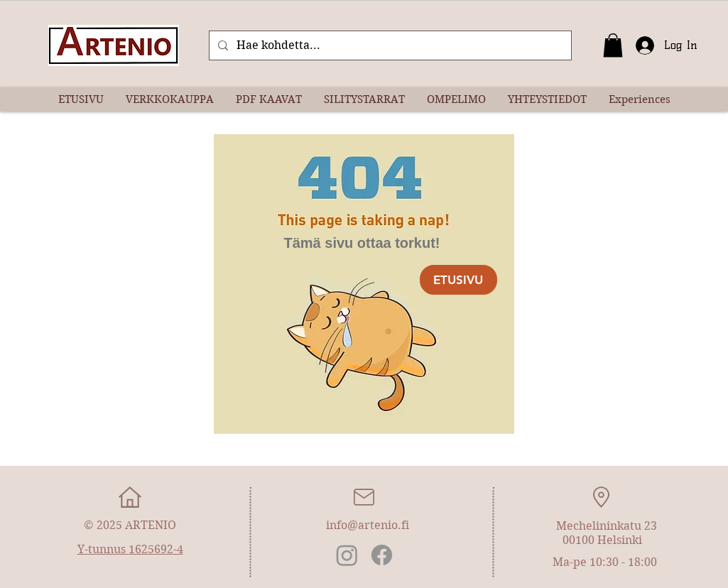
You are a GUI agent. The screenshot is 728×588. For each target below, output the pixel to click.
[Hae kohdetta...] (389, 45)
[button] (613, 45)
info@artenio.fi (368, 525)
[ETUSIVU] (458, 280)
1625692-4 (156, 549)
